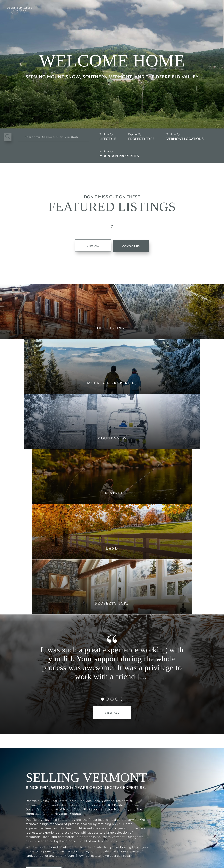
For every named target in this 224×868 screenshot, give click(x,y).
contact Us (133, 245)
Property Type (141, 139)
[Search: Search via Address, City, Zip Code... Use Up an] (53, 137)
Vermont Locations (185, 139)
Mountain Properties (119, 156)
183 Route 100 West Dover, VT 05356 (136, 840)
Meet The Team (45, 749)
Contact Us (85, 749)
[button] (9, 137)
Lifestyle (108, 139)
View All (92, 245)
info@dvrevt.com (79, 840)
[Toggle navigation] (215, 8)
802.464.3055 (39, 840)
